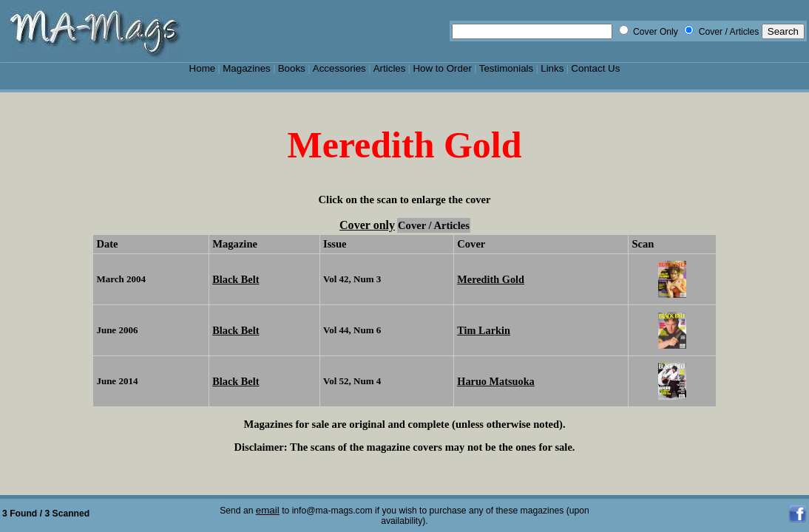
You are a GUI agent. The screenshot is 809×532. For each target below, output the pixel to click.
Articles (390, 68)
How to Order (442, 68)
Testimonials (507, 68)
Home (203, 68)
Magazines (247, 68)
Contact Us (595, 68)
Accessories (339, 68)
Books (292, 68)
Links (552, 68)
